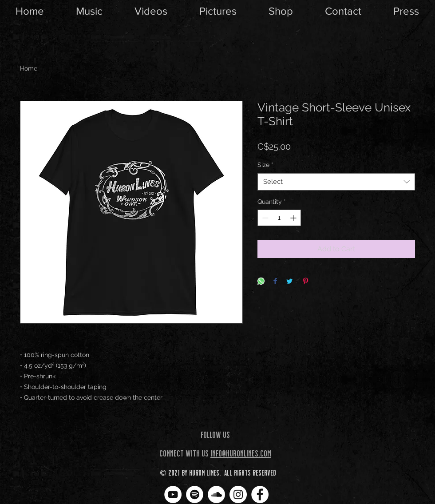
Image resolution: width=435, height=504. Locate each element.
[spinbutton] (279, 218)
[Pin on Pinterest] (305, 282)
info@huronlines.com (241, 453)
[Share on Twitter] (289, 282)
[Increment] (294, 218)
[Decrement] (264, 218)
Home (29, 68)
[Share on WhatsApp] (261, 282)
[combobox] (336, 182)
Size (265, 165)
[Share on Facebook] (275, 282)
